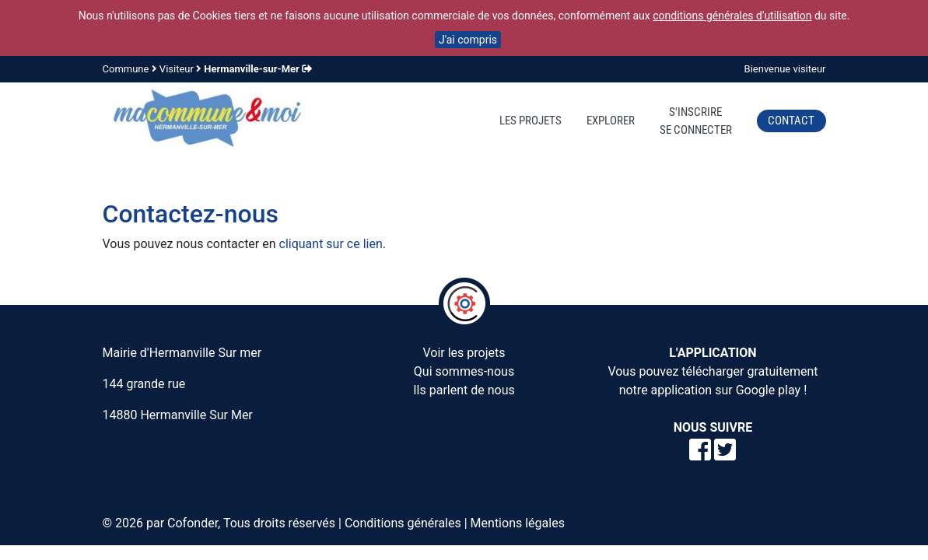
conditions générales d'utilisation (732, 16)
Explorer (611, 121)
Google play (769, 390)
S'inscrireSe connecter (696, 121)
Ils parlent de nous (464, 390)
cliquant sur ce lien (331, 244)
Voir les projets (464, 353)
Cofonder (193, 523)
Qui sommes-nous (464, 371)
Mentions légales (518, 523)
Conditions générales (403, 523)
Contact (791, 121)
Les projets (531, 121)
